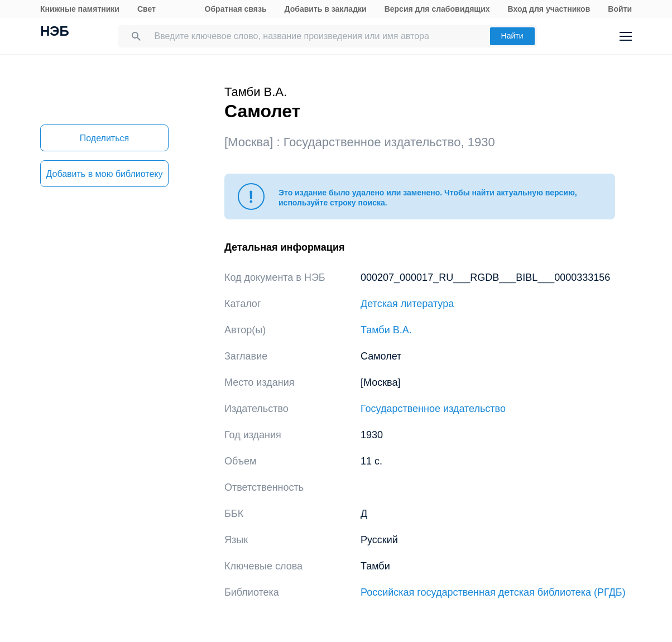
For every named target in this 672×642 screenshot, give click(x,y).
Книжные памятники (80, 9)
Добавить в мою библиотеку (104, 174)
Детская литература (407, 304)
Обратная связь (236, 9)
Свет (147, 9)
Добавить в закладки (326, 9)
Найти (512, 36)
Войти (620, 9)
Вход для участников (549, 9)
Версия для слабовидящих (437, 9)
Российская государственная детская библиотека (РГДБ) (493, 592)
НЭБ (55, 32)
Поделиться (104, 138)
